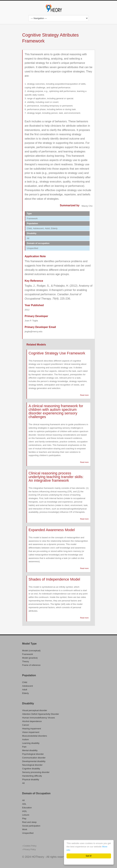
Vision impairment (31, 732)
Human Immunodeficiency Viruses (39, 718)
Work (25, 829)
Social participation (31, 826)
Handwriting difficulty (32, 776)
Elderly (26, 693)
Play (24, 818)
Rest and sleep (29, 822)
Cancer (26, 725)
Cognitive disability (31, 769)
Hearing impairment (32, 729)
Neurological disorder (32, 765)
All (23, 783)
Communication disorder (34, 758)
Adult (25, 690)
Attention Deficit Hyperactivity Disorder (41, 714)
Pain (24, 747)
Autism (26, 739)
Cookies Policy (29, 846)
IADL (25, 811)
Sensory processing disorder (36, 772)
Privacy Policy (29, 849)
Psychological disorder (33, 754)
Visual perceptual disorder (35, 710)
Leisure (26, 815)
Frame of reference (31, 665)
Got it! (89, 856)
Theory (26, 661)
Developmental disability (34, 761)
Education (27, 808)
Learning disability (31, 743)
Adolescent (28, 686)
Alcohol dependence (32, 721)
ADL (24, 804)
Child (25, 682)
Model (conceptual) (31, 651)
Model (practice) (30, 658)
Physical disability (31, 779)
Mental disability (30, 750)
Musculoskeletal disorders (35, 736)
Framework (28, 654)
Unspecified (28, 833)
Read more (84, 395)
